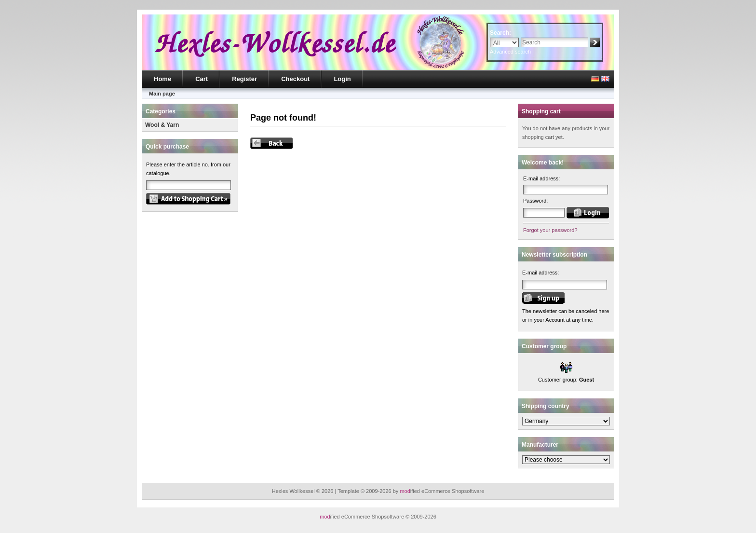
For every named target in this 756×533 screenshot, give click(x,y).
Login (342, 79)
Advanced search (510, 52)
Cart (202, 79)
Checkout (295, 79)
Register (244, 79)
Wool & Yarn (162, 125)
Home (162, 79)
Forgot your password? (550, 230)
